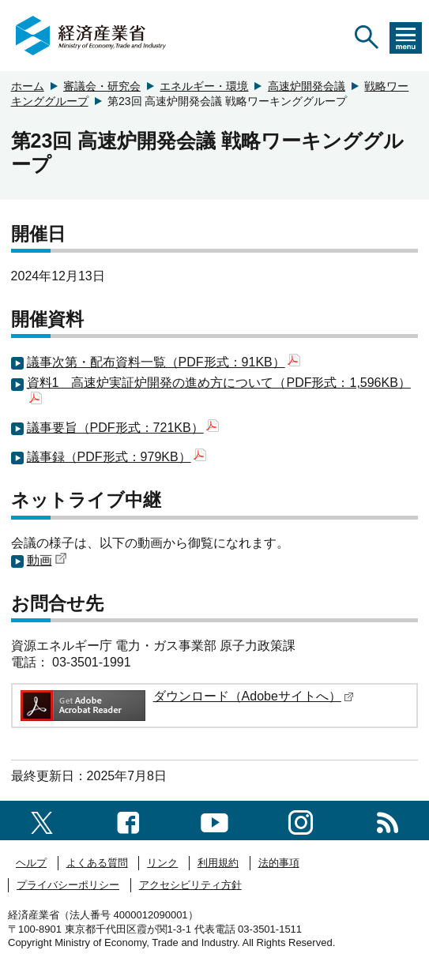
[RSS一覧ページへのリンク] (388, 820)
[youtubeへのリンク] (214, 820)
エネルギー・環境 (204, 86)
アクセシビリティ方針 (190, 885)
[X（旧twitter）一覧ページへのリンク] (42, 820)
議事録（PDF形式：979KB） (117, 457)
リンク (162, 863)
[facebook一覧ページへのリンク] (128, 820)
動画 (47, 560)
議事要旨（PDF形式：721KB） (123, 428)
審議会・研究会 (102, 86)
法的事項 (279, 863)
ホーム (28, 86)
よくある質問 (97, 863)
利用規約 (218, 863)
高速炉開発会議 (307, 86)
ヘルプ (31, 863)
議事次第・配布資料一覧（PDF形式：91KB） (164, 362)
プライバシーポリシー (68, 885)
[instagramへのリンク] (301, 820)
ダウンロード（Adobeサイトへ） (254, 696)
